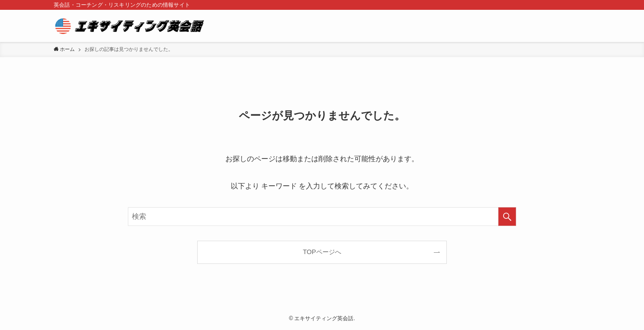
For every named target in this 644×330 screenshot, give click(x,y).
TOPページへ (322, 252)
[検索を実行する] (507, 217)
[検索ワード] (322, 217)
